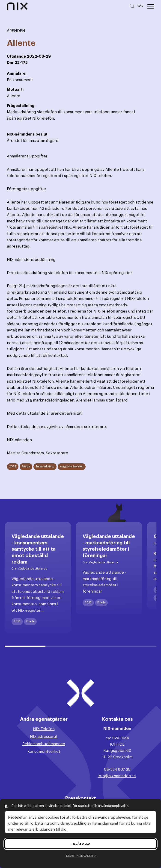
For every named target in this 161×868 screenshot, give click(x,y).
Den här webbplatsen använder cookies (42, 806)
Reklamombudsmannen (44, 744)
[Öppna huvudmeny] (151, 6)
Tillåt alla (81, 844)
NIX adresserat (44, 737)
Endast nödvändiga (80, 856)
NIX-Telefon (44, 729)
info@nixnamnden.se (117, 776)
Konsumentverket (44, 751)
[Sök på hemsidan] (136, 6)
